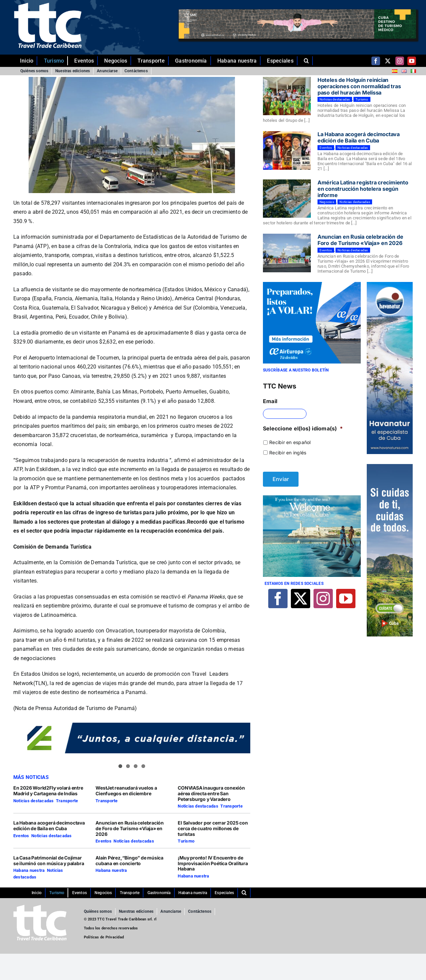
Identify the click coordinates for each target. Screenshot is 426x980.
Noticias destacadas (34, 801)
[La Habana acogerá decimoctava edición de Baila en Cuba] (287, 150)
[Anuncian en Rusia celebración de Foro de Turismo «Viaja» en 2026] (287, 253)
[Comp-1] (390, 285)
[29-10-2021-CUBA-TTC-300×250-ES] (312, 285)
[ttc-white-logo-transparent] (48, 5)
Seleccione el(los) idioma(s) (303, 428)
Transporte (67, 801)
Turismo (186, 841)
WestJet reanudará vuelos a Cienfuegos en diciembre (126, 791)
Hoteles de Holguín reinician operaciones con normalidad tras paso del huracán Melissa (359, 86)
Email (270, 401)
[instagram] (400, 61)
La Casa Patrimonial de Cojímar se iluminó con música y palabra (49, 860)
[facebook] (376, 61)
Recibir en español (290, 442)
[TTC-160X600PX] (390, 467)
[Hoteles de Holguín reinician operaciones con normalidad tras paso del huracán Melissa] (287, 96)
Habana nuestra (29, 870)
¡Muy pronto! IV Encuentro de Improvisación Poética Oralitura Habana (213, 863)
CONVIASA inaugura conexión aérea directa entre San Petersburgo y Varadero (211, 793)
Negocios (327, 202)
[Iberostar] (312, 498)
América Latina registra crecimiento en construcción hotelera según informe (363, 189)
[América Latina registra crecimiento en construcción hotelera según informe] (287, 199)
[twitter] (388, 61)
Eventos (21, 836)
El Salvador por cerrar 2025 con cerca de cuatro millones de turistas (213, 828)
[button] (308, 61)
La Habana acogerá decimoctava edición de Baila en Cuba (49, 826)
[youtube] (412, 61)
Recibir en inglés (288, 453)
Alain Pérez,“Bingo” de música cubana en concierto (129, 860)
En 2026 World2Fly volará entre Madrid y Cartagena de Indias (48, 791)
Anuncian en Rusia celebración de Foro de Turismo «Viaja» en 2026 (130, 828)
